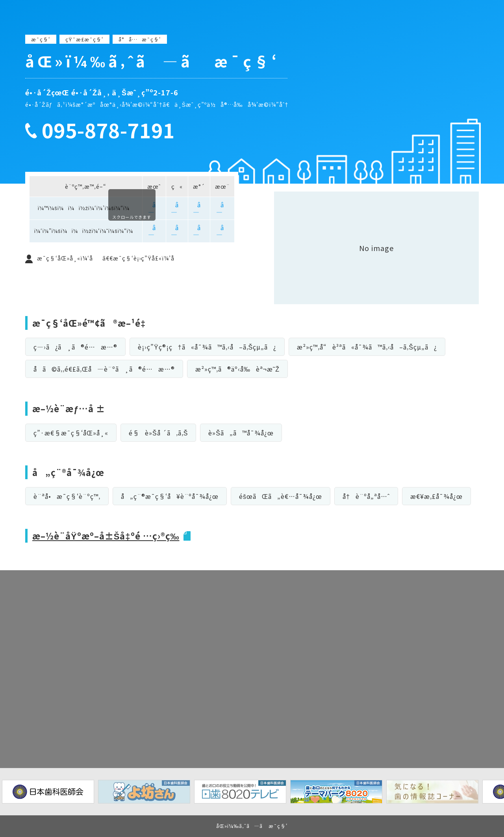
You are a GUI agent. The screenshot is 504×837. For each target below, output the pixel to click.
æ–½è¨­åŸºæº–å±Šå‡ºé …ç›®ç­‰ (106, 536)
